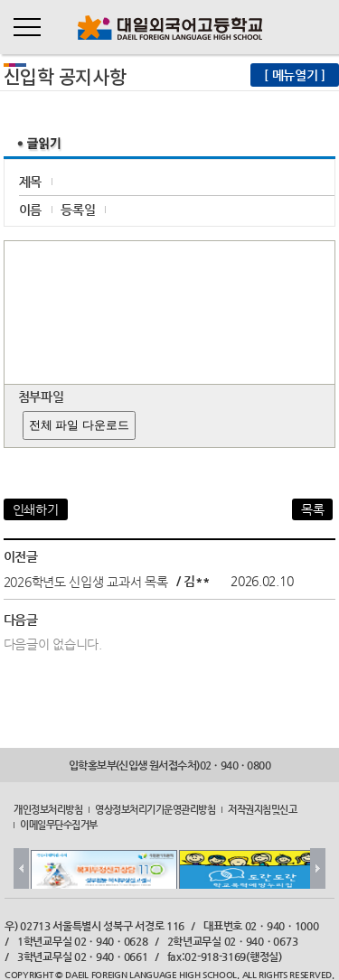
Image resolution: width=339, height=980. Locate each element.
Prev (21, 868)
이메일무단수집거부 (59, 824)
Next (318, 868)
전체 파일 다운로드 (79, 425)
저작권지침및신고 (262, 809)
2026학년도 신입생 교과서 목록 (86, 581)
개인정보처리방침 (48, 809)
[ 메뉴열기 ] (295, 75)
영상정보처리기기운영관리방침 (155, 809)
